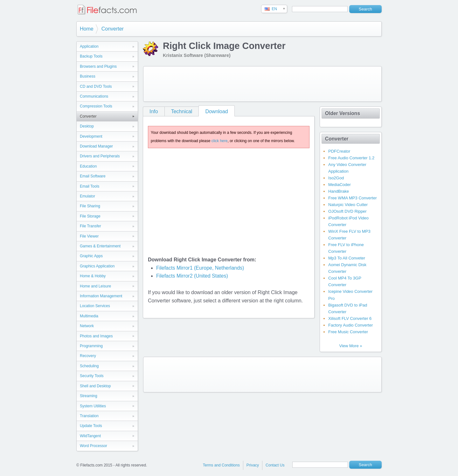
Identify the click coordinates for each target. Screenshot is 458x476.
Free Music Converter (348, 332)
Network (87, 326)
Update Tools (91, 426)
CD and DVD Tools (96, 86)
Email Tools (90, 186)
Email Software (93, 176)
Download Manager (96, 146)
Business (88, 76)
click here (220, 141)
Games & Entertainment (100, 246)
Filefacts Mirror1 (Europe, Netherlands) (200, 268)
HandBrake (339, 191)
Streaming (89, 396)
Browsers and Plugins (98, 66)
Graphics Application (97, 266)
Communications (94, 96)
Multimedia (89, 316)
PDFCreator (339, 151)
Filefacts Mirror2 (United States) (192, 276)
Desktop (87, 126)
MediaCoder (340, 185)
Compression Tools (96, 106)
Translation (89, 416)
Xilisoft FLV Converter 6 (350, 318)
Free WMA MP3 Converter (352, 198)
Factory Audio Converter (350, 325)
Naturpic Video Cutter (348, 205)
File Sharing (90, 206)
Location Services (95, 306)
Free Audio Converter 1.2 (351, 158)
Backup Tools (91, 56)
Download (216, 111)
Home (87, 29)
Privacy (253, 465)
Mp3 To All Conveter (347, 258)
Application (89, 46)
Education (88, 166)
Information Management (101, 296)
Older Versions (343, 113)
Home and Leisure (95, 286)
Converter (113, 29)
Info (154, 111)
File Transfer (90, 226)
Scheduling (89, 366)
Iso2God (336, 178)
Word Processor (94, 446)
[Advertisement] (262, 84)
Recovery (88, 356)
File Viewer (89, 236)
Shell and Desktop (95, 386)
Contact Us (275, 465)
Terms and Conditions (221, 465)
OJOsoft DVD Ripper (347, 211)
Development (91, 136)
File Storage (90, 216)
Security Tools (92, 376)
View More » (350, 346)
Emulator (87, 196)
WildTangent (90, 436)
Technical (182, 111)
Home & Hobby (93, 276)
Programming (91, 346)
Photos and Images (96, 336)
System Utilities (93, 406)
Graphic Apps (91, 256)
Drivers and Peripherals (100, 156)
